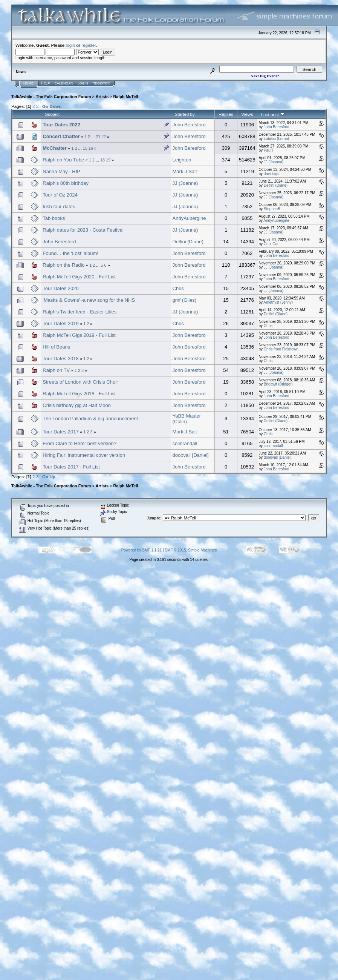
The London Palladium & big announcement (90, 419)
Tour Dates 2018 (60, 359)
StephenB (272, 209)
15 (85, 148)
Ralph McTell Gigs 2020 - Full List (79, 277)
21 (98, 137)
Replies (226, 114)
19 (108, 160)
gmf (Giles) (185, 300)
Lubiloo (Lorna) (276, 139)
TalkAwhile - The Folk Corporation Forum (51, 97)
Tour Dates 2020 (60, 288)
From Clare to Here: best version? (80, 443)
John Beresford (189, 125)
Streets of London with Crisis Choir (80, 382)
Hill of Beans (56, 347)
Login (83, 83)
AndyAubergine (189, 218)
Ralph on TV (56, 370)
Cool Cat (271, 244)
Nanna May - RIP (61, 171)
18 (102, 160)
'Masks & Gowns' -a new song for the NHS (89, 300)
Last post (273, 114)
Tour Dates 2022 (61, 125)
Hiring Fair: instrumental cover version (84, 455)
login (71, 45)
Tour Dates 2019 (60, 323)
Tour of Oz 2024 (60, 195)
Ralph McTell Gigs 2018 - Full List (79, 394)
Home (28, 83)
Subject (52, 114)
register (89, 45)
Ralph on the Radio (63, 265)
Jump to (154, 518)
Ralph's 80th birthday (66, 183)
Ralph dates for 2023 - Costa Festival (83, 230)
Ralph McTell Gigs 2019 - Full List (79, 335)
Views (247, 114)
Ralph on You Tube (63, 160)
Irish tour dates (59, 207)
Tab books (54, 218)
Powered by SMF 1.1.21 (141, 550)
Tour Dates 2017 (60, 432)
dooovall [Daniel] (191, 455)
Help (46, 83)
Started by (185, 114)
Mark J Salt (185, 171)
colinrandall (185, 443)
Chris (178, 288)
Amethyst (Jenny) (278, 302)
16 (91, 148)
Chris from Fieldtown (281, 349)
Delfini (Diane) (276, 185)
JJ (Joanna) (274, 162)
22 (104, 137)
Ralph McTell (125, 97)
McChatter (55, 148)
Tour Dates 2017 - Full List (71, 467)
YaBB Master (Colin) (187, 419)
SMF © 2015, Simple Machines (191, 550)
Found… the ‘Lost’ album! (70, 253)
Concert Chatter (61, 136)
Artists (102, 97)
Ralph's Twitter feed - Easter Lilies (80, 312)
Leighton (182, 160)
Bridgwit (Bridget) (278, 384)
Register (101, 83)
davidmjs (271, 174)
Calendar (64, 83)
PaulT (269, 150)
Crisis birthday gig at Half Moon (77, 405)
